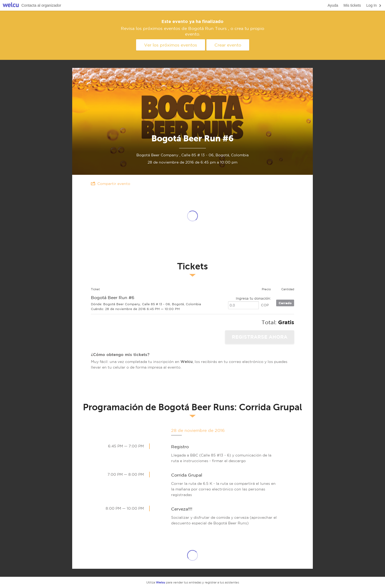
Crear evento (228, 45)
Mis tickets (352, 5)
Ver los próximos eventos (171, 45)
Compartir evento (111, 183)
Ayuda (333, 5)
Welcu (11, 5)
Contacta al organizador (41, 5)
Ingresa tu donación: (253, 298)
